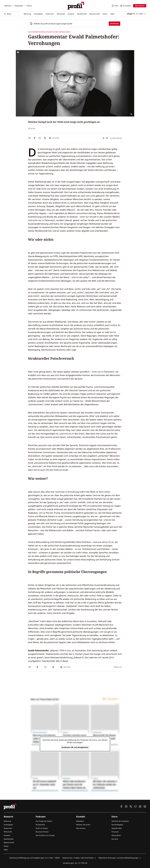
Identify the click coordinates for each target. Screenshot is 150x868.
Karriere (115, 839)
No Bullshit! (40, 825)
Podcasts (8, 6)
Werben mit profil (83, 825)
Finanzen (115, 832)
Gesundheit (116, 835)
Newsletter (19, 6)
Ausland (71, 14)
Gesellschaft (82, 14)
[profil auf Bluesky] (135, 806)
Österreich (50, 14)
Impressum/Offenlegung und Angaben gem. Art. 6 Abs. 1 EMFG (35, 858)
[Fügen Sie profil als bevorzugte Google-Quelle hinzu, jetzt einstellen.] (75, 24)
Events (29, 6)
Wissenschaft (95, 14)
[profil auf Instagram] (126, 806)
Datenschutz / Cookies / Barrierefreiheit (78, 858)
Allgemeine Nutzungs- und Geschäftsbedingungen (118, 858)
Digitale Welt (117, 828)
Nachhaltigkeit (117, 825)
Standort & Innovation (120, 821)
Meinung (27, 14)
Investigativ (38, 14)
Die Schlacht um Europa (45, 835)
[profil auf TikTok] (140, 806)
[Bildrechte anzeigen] (18, 52)
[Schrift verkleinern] (104, 138)
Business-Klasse (42, 832)
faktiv (112, 14)
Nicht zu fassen (42, 828)
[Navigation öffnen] (9, 14)
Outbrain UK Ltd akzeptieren (75, 747)
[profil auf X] (131, 806)
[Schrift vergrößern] (107, 138)
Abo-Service (81, 828)
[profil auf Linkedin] (145, 806)
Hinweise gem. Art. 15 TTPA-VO (75, 863)
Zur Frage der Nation (44, 821)
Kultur (105, 14)
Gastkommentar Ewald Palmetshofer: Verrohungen (49, 32)
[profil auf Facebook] (121, 806)
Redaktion (80, 821)
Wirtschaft (61, 14)
